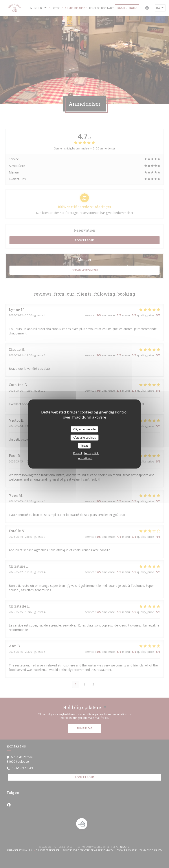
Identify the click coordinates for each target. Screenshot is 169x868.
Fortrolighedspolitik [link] (86, 453)
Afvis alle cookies (84, 437)
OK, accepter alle (84, 429)
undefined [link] (85, 458)
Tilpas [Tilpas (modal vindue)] (84, 445)
